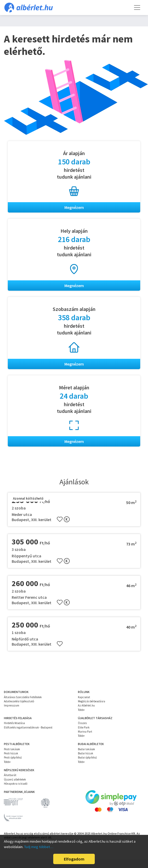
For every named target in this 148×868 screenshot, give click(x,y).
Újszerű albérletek (15, 779)
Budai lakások (86, 749)
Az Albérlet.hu (86, 705)
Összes (82, 723)
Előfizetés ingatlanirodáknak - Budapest (28, 727)
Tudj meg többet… (39, 847)
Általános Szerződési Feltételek (23, 697)
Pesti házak (11, 753)
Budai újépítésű (87, 757)
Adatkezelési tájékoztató (19, 701)
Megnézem (74, 207)
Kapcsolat (84, 697)
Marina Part (85, 732)
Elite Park (84, 727)
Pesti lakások (12, 749)
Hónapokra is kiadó (16, 784)
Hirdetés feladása (14, 723)
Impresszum (12, 705)
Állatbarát (10, 775)
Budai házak (86, 753)
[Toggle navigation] (137, 8)
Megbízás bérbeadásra (92, 701)
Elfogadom (74, 859)
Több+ (81, 710)
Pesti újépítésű (13, 757)
